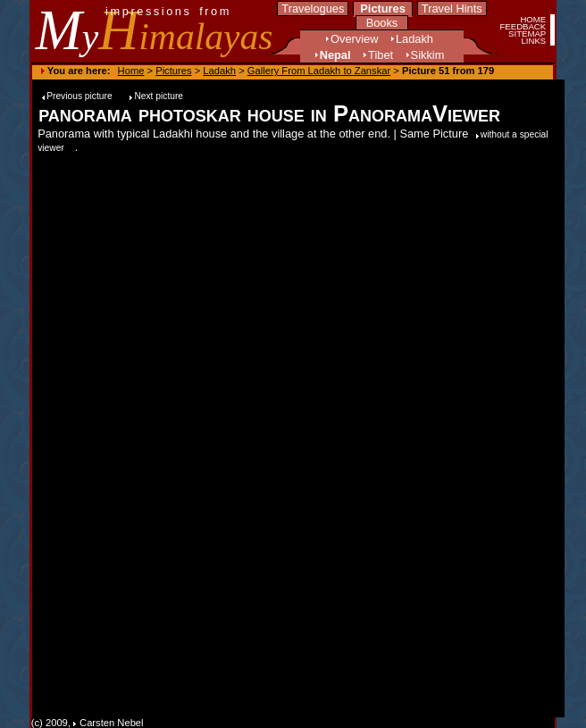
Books (382, 23)
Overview (354, 39)
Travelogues (313, 8)
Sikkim (428, 55)
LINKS (533, 41)
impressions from (168, 11)
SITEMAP (527, 33)
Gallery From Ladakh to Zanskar (319, 71)
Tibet (381, 55)
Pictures (383, 8)
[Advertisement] (503, 424)
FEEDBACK (523, 26)
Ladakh (414, 39)
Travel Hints (452, 8)
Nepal (335, 55)
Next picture (159, 96)
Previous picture (80, 96)
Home (131, 71)
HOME (533, 19)
